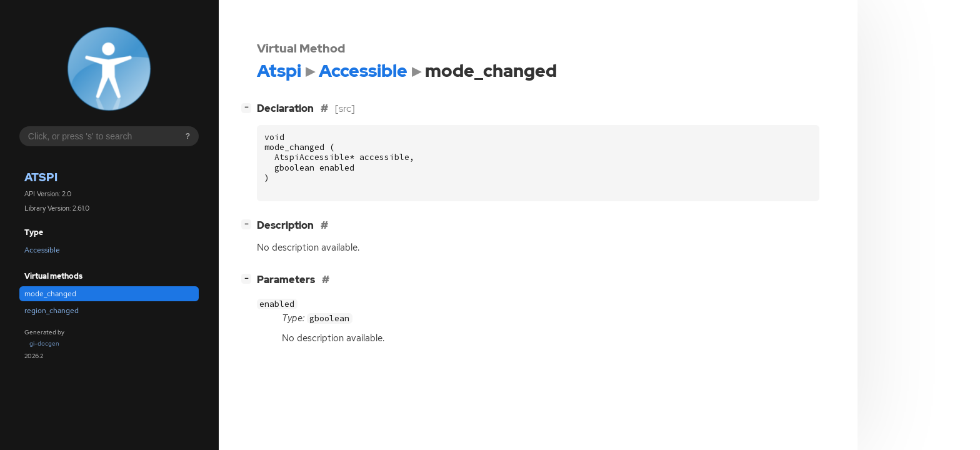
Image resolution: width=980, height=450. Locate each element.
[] (249, 107)
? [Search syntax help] (188, 136)
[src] (345, 108)
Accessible (42, 250)
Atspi (41, 177)
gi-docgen (44, 343)
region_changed (52, 311)
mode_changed (50, 294)
